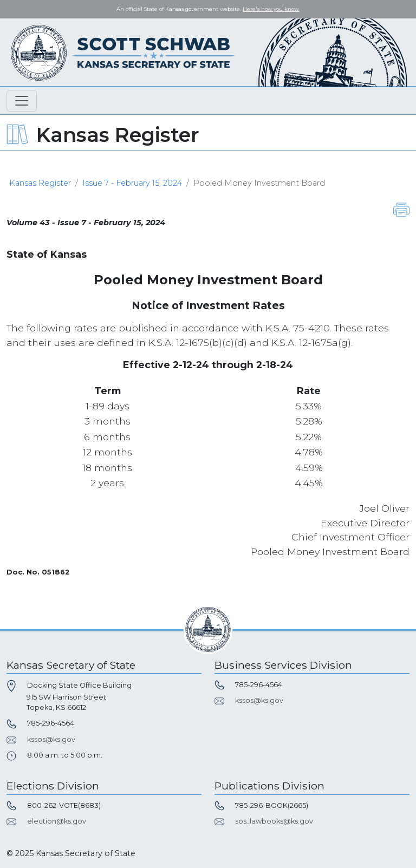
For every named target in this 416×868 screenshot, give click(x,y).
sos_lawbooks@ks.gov (274, 821)
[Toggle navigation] (22, 101)
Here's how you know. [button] (271, 9)
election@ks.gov (57, 821)
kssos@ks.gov (51, 739)
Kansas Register (40, 183)
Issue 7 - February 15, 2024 (132, 183)
